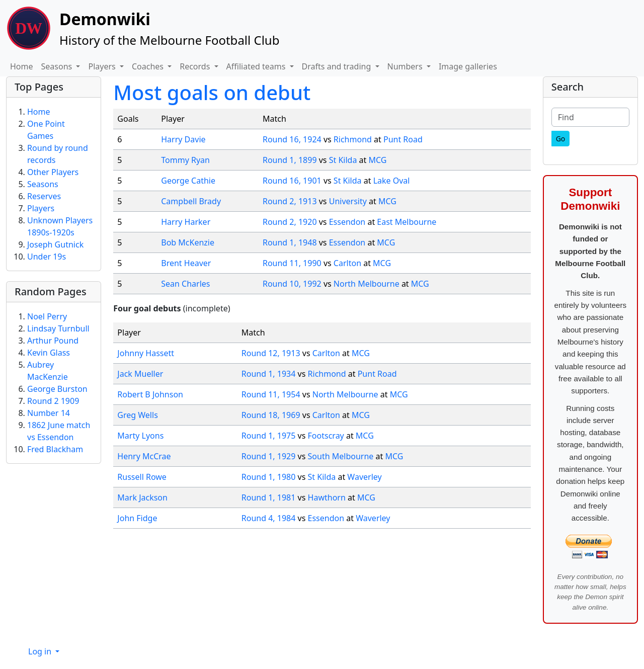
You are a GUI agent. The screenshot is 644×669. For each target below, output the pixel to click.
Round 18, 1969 (271, 415)
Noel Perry (47, 316)
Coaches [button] (149, 66)
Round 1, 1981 (269, 497)
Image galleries (468, 66)
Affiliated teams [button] (257, 66)
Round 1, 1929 (269, 456)
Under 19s (47, 257)
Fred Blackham (55, 449)
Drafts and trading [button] (338, 66)
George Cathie (188, 181)
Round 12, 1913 (271, 353)
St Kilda (343, 160)
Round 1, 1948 (290, 242)
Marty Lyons (140, 436)
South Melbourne (341, 456)
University (348, 201)
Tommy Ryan (185, 160)
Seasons (43, 184)
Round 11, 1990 (292, 263)
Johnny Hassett (146, 353)
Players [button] (103, 66)
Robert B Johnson (150, 394)
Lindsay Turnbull (58, 328)
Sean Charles (185, 284)
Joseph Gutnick (55, 244)
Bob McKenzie (188, 242)
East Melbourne (407, 222)
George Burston (57, 389)
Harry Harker (186, 222)
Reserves (44, 196)
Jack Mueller (140, 374)
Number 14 (49, 413)
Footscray (326, 436)
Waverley (364, 477)
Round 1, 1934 (269, 374)
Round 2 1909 (53, 401)
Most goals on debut (212, 92)
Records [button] (196, 66)
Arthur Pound (53, 341)
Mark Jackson (142, 497)
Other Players (53, 172)
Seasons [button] (58, 66)
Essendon (347, 222)
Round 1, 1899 (290, 160)
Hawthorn (327, 497)
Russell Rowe (142, 477)
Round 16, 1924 (292, 139)
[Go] (561, 139)
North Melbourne (367, 284)
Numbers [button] (406, 66)
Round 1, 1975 (269, 436)
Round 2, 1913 (290, 201)
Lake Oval (392, 181)
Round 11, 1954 (271, 394)
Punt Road (403, 139)
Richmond (353, 139)
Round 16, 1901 (292, 181)
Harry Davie (183, 139)
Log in (41, 651)
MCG (377, 160)
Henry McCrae (144, 456)
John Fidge (137, 518)
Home (22, 66)
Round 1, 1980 (269, 477)
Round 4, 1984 (269, 518)
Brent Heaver (186, 263)
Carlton (347, 263)
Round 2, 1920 (290, 222)
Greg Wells (137, 415)
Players (41, 208)
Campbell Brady (191, 201)
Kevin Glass (49, 353)
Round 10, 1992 (292, 284)
